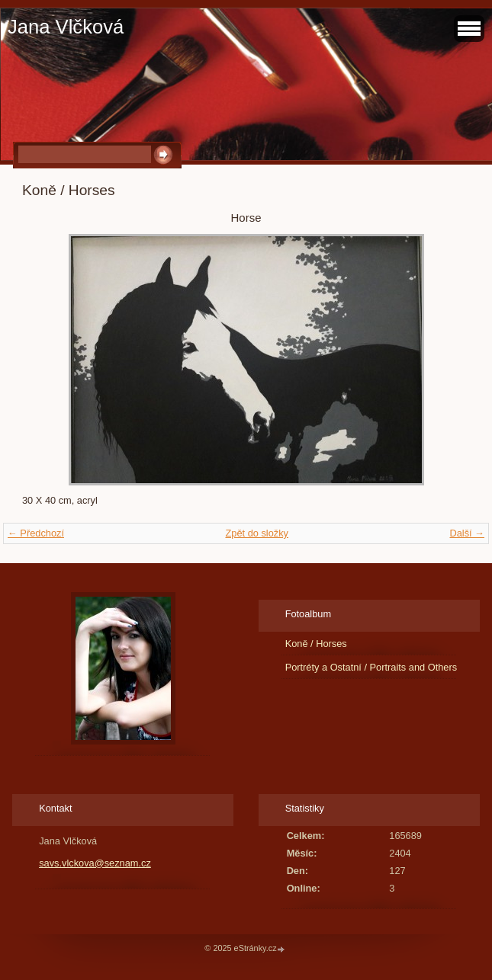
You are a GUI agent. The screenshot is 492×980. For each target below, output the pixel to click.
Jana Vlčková (66, 27)
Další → (467, 533)
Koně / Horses (316, 644)
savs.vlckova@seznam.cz (95, 863)
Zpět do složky (257, 533)
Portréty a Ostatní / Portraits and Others (371, 667)
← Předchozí (36, 533)
